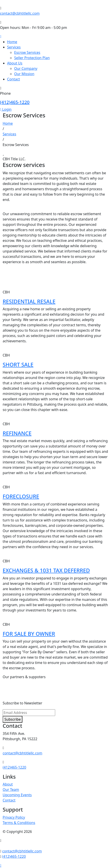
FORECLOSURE (21, 496)
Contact (14, 79)
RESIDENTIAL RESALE (29, 301)
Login (6, 109)
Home (12, 42)
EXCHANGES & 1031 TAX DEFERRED (46, 570)
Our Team (11, 790)
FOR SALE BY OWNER (29, 634)
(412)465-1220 (15, 102)
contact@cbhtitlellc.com (20, 13)
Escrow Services (27, 52)
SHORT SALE (18, 365)
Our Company (26, 68)
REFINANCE (17, 433)
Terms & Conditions (19, 823)
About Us (15, 63)
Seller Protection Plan (32, 58)
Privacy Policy (14, 817)
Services (14, 47)
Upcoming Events (17, 795)
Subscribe (13, 719)
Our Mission (24, 74)
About (8, 784)
